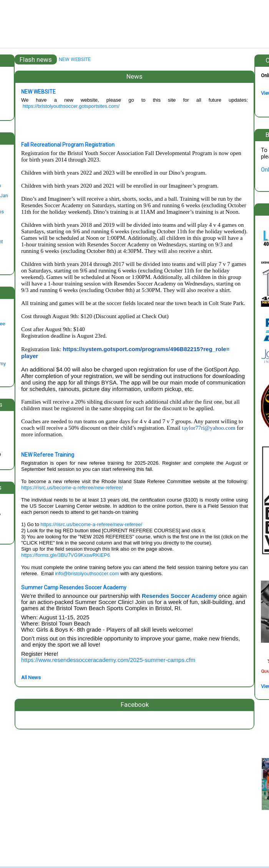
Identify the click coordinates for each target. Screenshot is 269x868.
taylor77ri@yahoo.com (208, 428)
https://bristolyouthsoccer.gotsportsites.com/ (71, 106)
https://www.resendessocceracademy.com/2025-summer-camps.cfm (108, 660)
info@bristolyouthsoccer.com (87, 573)
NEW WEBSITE (75, 59)
